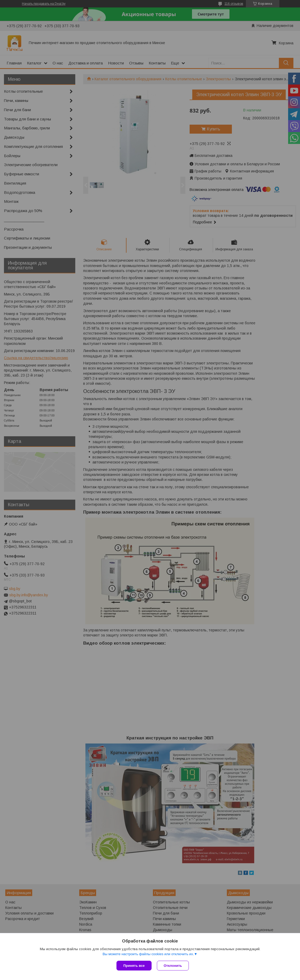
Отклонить (173, 966)
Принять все (134, 966)
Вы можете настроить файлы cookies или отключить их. (148, 954)
